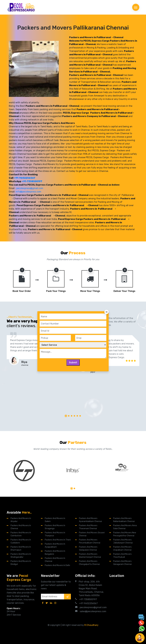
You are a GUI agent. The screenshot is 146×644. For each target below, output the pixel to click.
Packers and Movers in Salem (55, 520)
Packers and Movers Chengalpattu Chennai (89, 563)
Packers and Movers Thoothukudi (122, 556)
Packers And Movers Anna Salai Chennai (125, 527)
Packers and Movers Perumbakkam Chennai (90, 541)
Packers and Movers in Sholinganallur (21, 556)
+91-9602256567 (25, 178)
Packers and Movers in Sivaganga (55, 527)
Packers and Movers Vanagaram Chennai (122, 563)
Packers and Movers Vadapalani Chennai (88, 548)
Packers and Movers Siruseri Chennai (92, 534)
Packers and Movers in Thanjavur (55, 534)
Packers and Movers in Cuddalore (21, 541)
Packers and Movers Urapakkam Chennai (122, 548)
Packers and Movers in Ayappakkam (55, 545)
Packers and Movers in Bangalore (55, 553)
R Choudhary (91, 625)
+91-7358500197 (32, 181)
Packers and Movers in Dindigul (21, 563)
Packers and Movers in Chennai (21, 527)
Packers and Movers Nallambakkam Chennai (124, 520)
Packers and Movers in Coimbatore (21, 534)
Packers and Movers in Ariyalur (21, 520)
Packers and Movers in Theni (58, 540)
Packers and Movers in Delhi (57, 565)
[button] (66, 416)
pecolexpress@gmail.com (30, 188)
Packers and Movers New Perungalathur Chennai (125, 534)
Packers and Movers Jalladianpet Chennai (123, 541)
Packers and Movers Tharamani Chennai (88, 527)
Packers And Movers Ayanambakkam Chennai (90, 520)
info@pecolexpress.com (28, 192)
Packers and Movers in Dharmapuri (21, 548)
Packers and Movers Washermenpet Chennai (90, 556)
